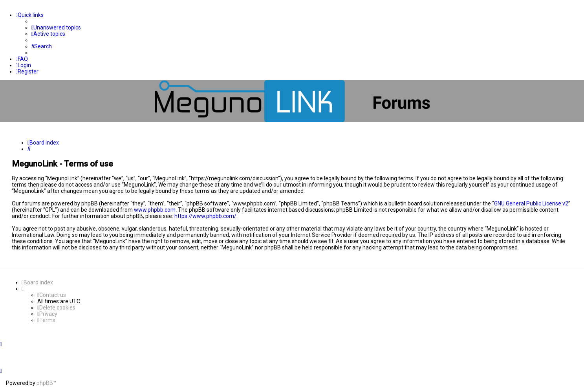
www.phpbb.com (155, 210)
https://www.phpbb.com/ (205, 216)
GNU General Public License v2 (531, 203)
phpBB (45, 383)
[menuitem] (56, 27)
